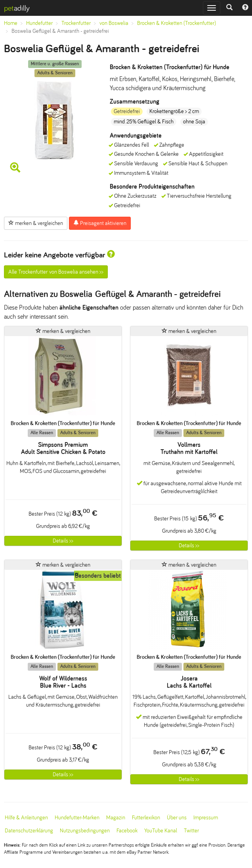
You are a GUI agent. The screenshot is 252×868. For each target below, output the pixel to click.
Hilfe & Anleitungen (26, 818)
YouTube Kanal (161, 831)
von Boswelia (114, 23)
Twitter (191, 831)
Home (11, 23)
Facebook (127, 831)
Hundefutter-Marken (77, 818)
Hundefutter (39, 23)
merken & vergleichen (36, 223)
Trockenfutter (76, 23)
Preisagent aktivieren (100, 223)
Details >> (63, 541)
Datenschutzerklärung (29, 831)
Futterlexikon (146, 818)
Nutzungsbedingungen (85, 831)
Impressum (206, 818)
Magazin (116, 818)
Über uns (177, 818)
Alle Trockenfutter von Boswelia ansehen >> (56, 272)
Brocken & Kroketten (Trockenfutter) (177, 23)
